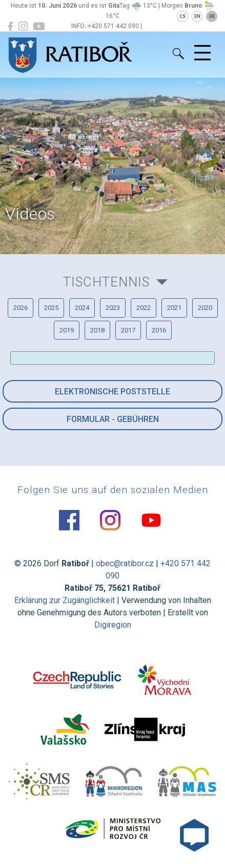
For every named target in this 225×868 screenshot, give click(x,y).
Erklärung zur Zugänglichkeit (65, 600)
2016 (159, 330)
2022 (144, 308)
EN (197, 16)
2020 (205, 308)
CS (182, 16)
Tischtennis (106, 282)
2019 (67, 330)
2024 (82, 308)
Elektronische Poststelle (113, 392)
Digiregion (113, 625)
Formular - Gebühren (113, 419)
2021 (174, 308)
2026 (21, 308)
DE (212, 16)
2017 (128, 330)
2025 (51, 308)
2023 (113, 308)
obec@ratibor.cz (125, 563)
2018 (97, 330)
